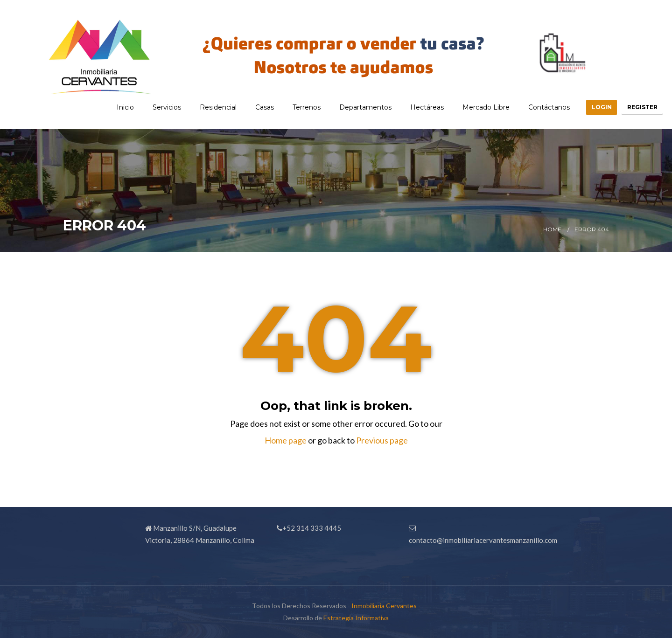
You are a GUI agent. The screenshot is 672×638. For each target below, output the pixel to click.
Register (638, 107)
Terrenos (291, 107)
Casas (249, 107)
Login (590, 107)
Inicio (109, 107)
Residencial (202, 107)
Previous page (382, 440)
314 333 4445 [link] (319, 528)
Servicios (151, 107)
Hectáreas (411, 107)
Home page (286, 440)
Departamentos (350, 107)
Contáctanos (533, 107)
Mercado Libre (470, 107)
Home (552, 229)
